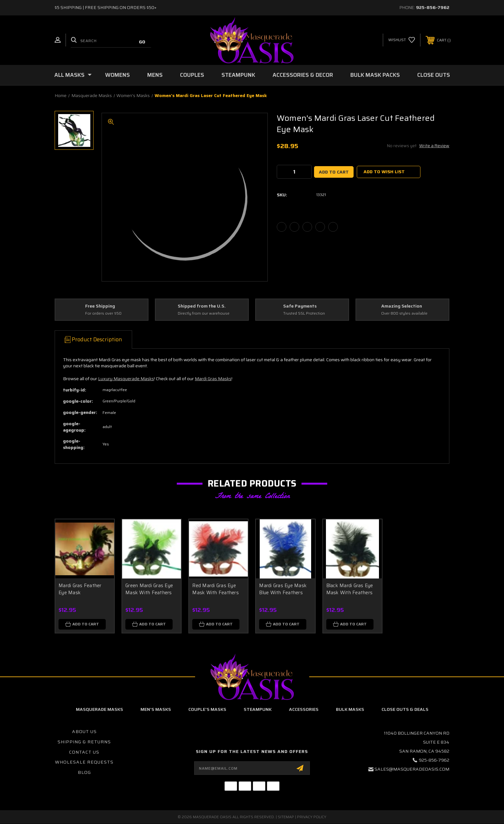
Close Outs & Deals (405, 710)
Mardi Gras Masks (213, 379)
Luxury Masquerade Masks (126, 379)
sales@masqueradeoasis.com (412, 770)
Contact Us (84, 752)
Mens (155, 75)
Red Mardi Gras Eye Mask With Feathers (216, 589)
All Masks (73, 75)
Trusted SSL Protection (304, 313)
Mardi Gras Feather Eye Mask (80, 589)
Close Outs (434, 75)
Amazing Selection (402, 306)
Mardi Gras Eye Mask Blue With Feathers (283, 589)
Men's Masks (156, 710)
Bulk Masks (350, 710)
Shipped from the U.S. (202, 306)
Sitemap (286, 817)
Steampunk (238, 75)
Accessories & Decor (303, 75)
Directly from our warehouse (204, 313)
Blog (84, 773)
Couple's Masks (207, 710)
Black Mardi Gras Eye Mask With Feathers (350, 589)
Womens (117, 75)
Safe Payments (300, 306)
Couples (192, 75)
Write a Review (434, 146)
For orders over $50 (103, 313)
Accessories (304, 710)
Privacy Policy (312, 817)
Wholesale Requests (84, 762)
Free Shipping (100, 306)
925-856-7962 (433, 7)
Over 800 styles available (404, 313)
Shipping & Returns (84, 742)
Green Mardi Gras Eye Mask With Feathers (149, 589)
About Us (84, 732)
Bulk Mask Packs (375, 75)
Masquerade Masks (99, 710)
